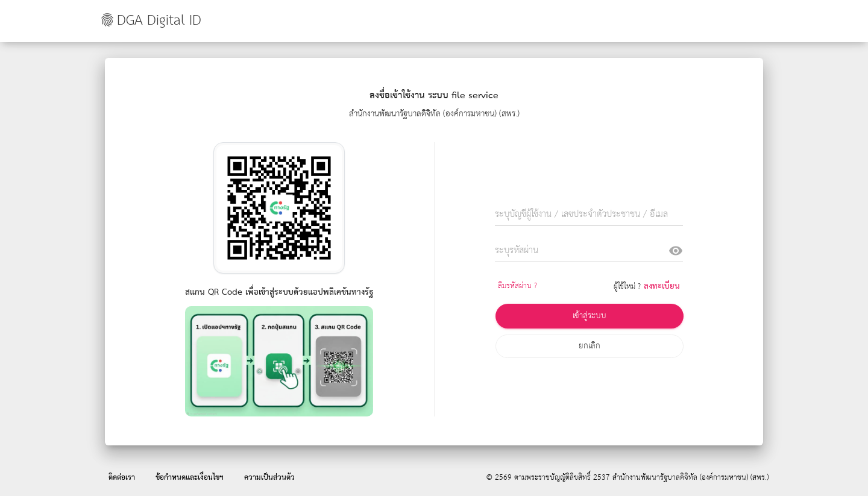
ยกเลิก (590, 346)
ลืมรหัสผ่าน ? (517, 286)
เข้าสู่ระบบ (590, 316)
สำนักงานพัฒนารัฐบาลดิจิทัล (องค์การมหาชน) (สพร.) (690, 478)
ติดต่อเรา (122, 478)
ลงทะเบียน (662, 286)
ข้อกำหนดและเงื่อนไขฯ (190, 478)
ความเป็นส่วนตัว (269, 478)
